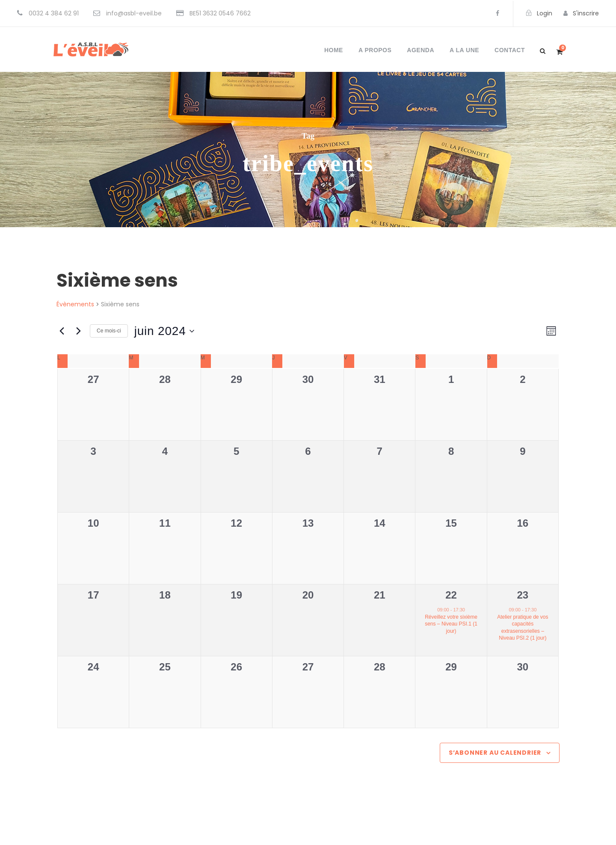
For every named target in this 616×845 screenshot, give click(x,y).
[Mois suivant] (78, 331)
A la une (464, 50)
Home (334, 50)
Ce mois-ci (109, 331)
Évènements (75, 304)
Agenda (421, 50)
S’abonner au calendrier (495, 753)
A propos (375, 50)
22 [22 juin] (451, 595)
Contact (510, 50)
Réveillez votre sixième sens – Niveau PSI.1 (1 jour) (451, 624)
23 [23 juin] (523, 595)
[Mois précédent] (62, 331)
